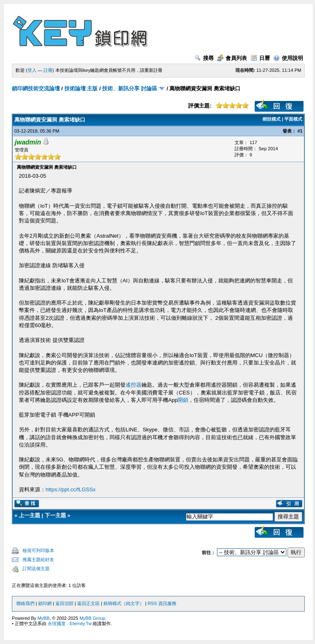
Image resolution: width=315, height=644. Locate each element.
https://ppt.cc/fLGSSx (71, 489)
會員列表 (232, 58)
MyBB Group (92, 618)
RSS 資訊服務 (162, 603)
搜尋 (204, 58)
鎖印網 (45, 603)
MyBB (43, 618)
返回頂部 (64, 603)
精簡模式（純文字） (124, 603)
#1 (300, 131)
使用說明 (288, 58)
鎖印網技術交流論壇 (36, 88)
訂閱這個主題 (36, 568)
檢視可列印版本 (38, 550)
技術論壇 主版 (81, 88)
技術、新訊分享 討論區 (130, 88)
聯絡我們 (25, 603)
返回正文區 (88, 603)
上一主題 (30, 515)
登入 (32, 70)
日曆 (260, 58)
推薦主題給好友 (38, 559)
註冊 (48, 70)
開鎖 (183, 400)
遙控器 (134, 385)
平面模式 (293, 119)
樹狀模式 (272, 119)
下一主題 (55, 515)
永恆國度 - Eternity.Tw (70, 623)
